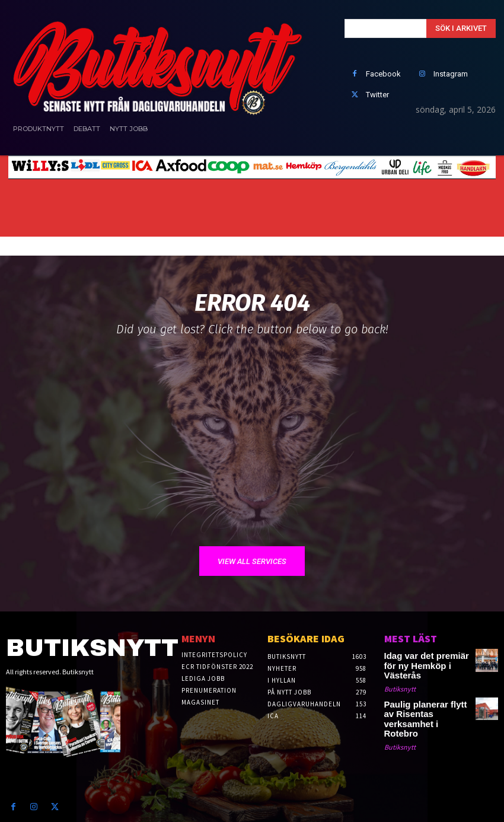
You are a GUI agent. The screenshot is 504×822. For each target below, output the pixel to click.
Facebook (383, 74)
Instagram (451, 74)
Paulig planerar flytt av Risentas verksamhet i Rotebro (420, 700)
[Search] (461, 28)
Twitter (377, 95)
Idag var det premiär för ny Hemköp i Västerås (426, 660)
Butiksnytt (400, 676)
